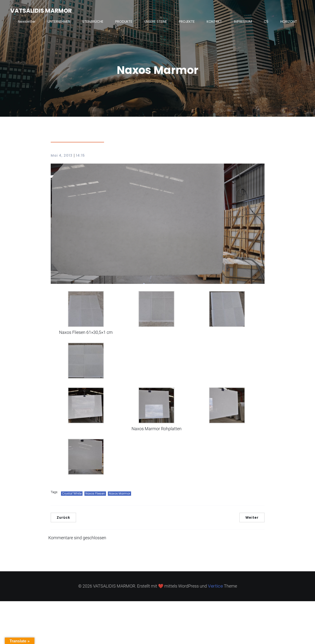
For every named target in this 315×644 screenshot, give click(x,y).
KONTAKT (214, 22)
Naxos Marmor (119, 493)
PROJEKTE (187, 22)
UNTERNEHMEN (59, 22)
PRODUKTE (124, 22)
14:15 (80, 155)
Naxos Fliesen (95, 493)
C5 (266, 22)
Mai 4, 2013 (62, 155)
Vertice (215, 586)
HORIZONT (289, 22)
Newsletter (27, 22)
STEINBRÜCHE (93, 22)
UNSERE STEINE (156, 22)
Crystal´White (72, 493)
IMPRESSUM (243, 22)
